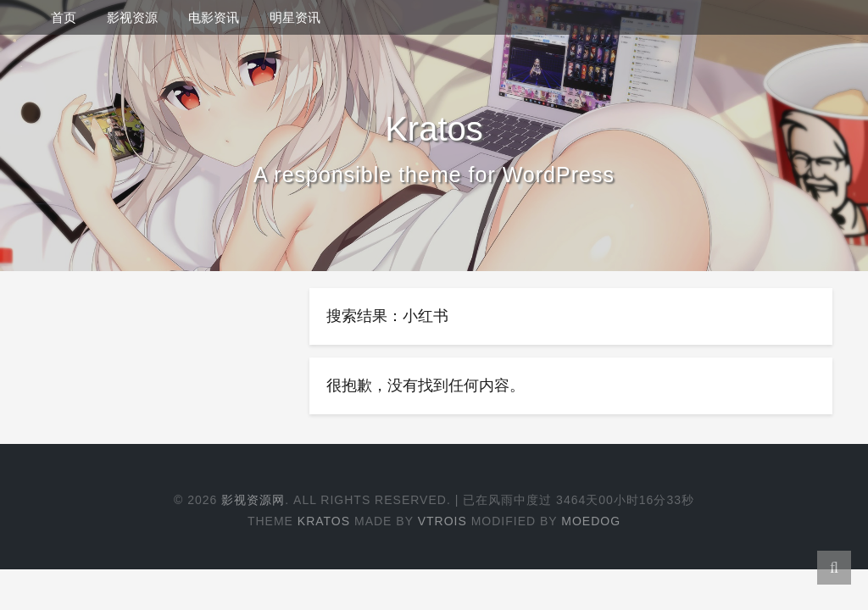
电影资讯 (214, 17)
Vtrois (442, 521)
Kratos (324, 521)
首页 (64, 17)
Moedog (591, 521)
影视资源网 (253, 500)
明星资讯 (295, 17)
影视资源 (132, 17)
